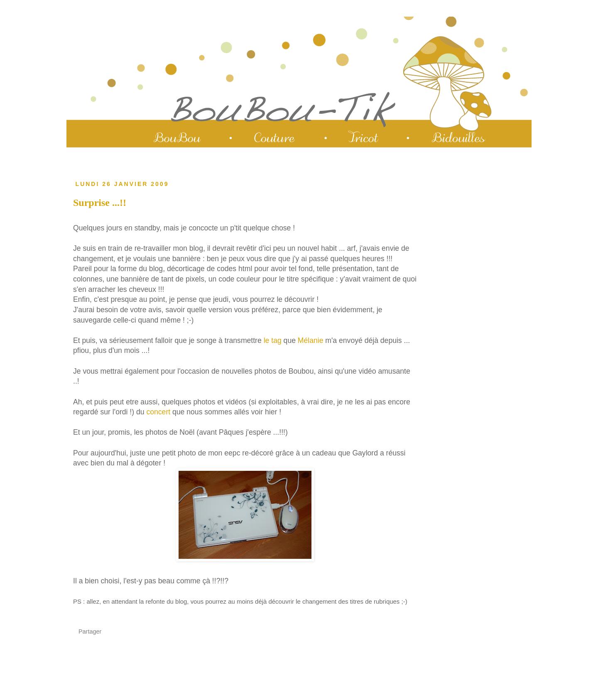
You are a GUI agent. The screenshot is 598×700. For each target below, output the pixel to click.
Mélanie (311, 340)
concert (158, 412)
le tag (273, 340)
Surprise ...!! (100, 203)
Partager (90, 631)
